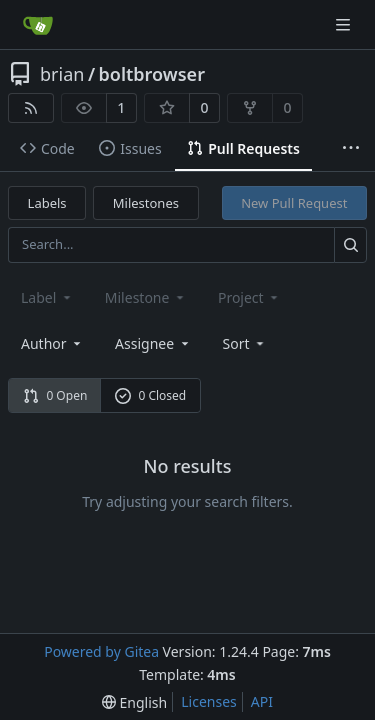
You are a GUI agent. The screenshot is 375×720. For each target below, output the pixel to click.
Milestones (146, 203)
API (262, 701)
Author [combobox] (52, 343)
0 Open (55, 395)
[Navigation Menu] (345, 24)
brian (62, 74)
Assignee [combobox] (153, 343)
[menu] (245, 343)
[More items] (351, 149)
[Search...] (350, 244)
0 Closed (151, 395)
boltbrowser (152, 74)
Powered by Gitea (101, 651)
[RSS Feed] (31, 108)
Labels (47, 203)
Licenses (209, 701)
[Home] (38, 25)
